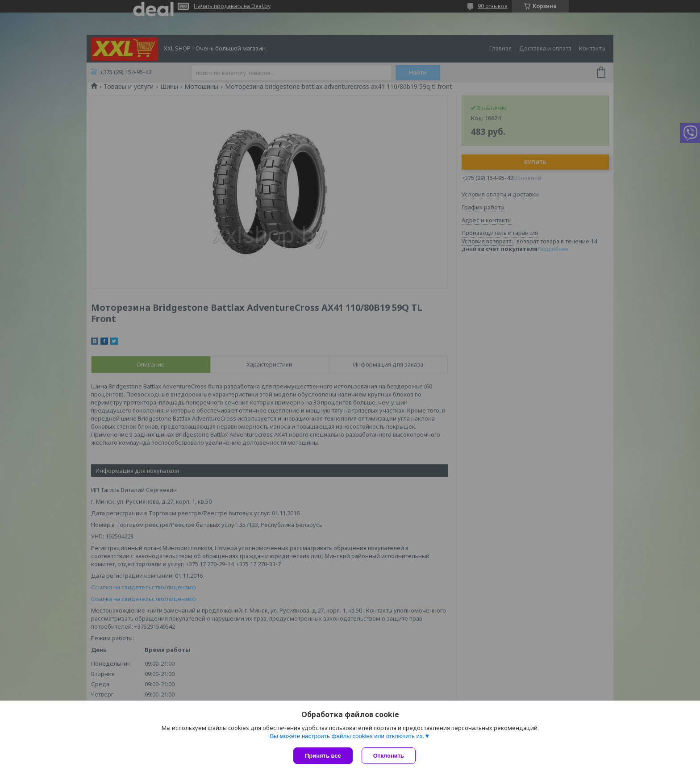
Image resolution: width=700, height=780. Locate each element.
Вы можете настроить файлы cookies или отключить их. (347, 736)
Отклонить (389, 756)
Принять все (323, 756)
